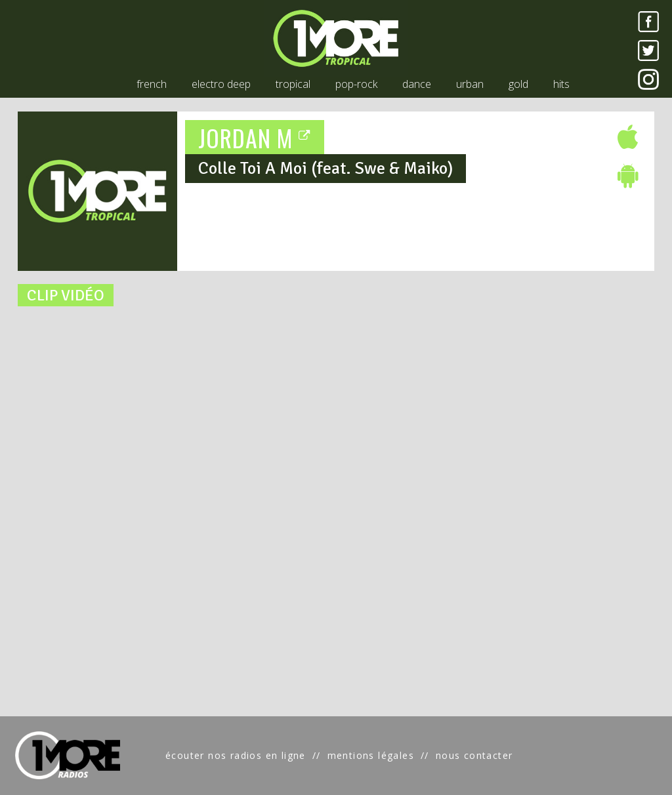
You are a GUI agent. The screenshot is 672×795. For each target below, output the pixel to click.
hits (561, 84)
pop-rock (356, 84)
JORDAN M (255, 137)
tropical (293, 84)
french (152, 84)
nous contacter (474, 755)
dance (417, 84)
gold (518, 84)
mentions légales (371, 755)
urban (470, 84)
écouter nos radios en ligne (236, 755)
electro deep (221, 84)
